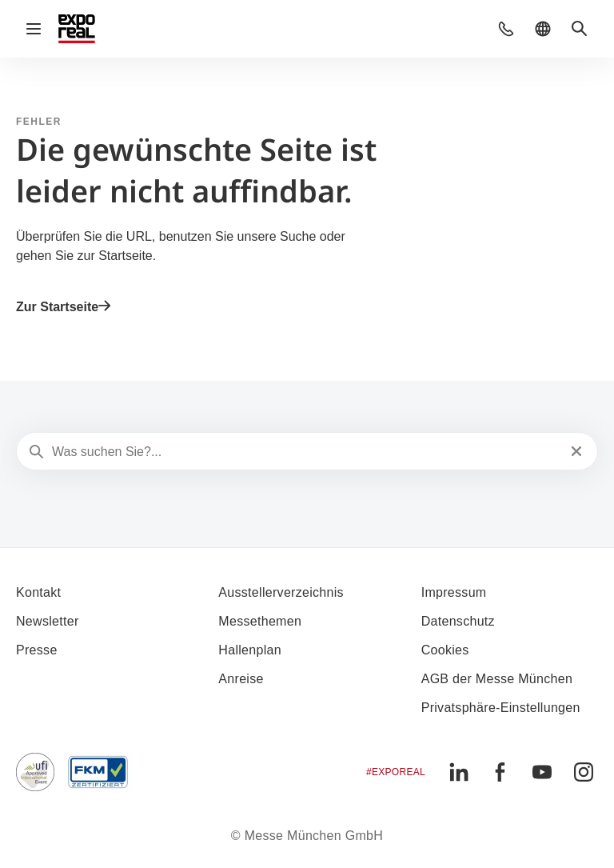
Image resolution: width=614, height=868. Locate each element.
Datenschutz (458, 621)
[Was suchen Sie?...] (305, 452)
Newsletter (48, 621)
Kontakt (38, 592)
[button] (506, 29)
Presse (37, 650)
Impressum (454, 592)
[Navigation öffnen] (34, 29)
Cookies (445, 650)
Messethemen (260, 621)
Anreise (241, 679)
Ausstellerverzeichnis (281, 592)
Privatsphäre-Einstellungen (501, 708)
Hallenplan (250, 650)
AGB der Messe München (497, 679)
